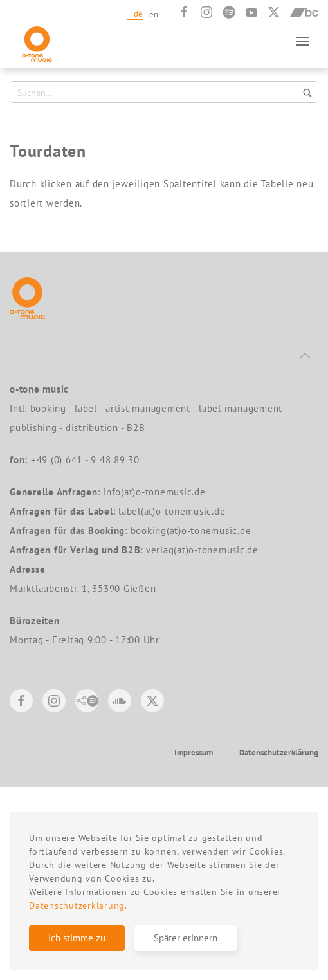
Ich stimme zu (77, 938)
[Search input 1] (156, 92)
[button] (302, 41)
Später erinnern (186, 938)
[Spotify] (229, 12)
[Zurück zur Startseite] (37, 41)
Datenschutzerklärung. (78, 905)
